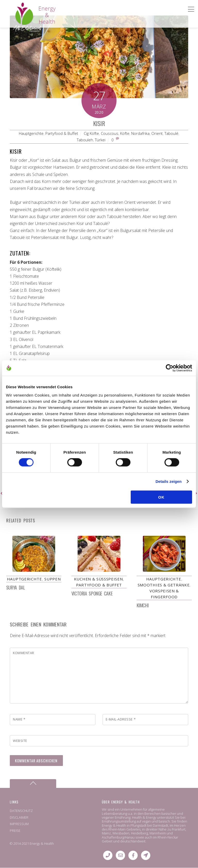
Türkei (100, 140)
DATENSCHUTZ (21, 811)
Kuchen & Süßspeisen (98, 579)
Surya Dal (16, 587)
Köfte (125, 133)
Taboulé (171, 133)
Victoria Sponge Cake (92, 593)
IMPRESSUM (19, 824)
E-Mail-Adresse (121, 719)
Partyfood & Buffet (62, 133)
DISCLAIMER (19, 817)
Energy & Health (42, 843)
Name (19, 719)
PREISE (15, 831)
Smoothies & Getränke (164, 585)
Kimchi (143, 605)
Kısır (99, 123)
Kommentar (24, 653)
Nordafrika (140, 133)
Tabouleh (85, 140)
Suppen (52, 579)
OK (162, 497)
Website (20, 741)
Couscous (110, 133)
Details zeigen (168, 481)
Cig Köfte (91, 133)
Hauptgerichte (31, 133)
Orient (157, 133)
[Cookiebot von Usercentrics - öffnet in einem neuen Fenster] (170, 368)
